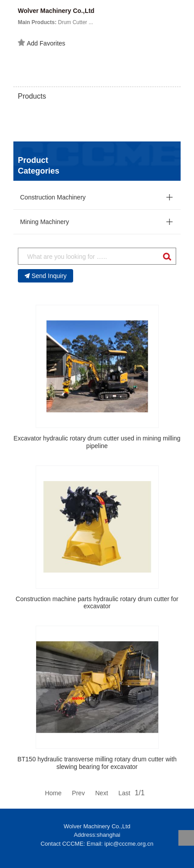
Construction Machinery (53, 197)
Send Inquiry (46, 276)
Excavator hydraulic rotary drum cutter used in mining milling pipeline (97, 442)
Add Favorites (41, 43)
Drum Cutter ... (56, 22)
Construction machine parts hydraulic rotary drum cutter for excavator (97, 603)
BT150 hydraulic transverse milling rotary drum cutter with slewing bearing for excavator (97, 763)
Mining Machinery (45, 222)
